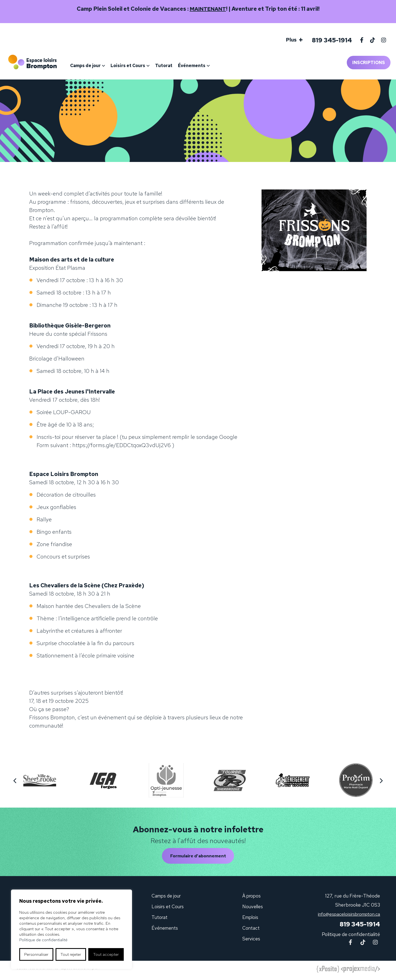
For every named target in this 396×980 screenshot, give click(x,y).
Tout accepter (106, 954)
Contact (251, 930)
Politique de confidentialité (351, 937)
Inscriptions (369, 63)
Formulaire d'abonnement (198, 857)
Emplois (250, 919)
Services (251, 941)
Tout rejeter (71, 954)
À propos (252, 898)
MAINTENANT (208, 9)
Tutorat (170, 66)
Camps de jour (92, 66)
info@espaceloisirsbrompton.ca (346, 916)
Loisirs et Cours (134, 66)
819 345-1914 (330, 40)
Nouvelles (253, 908)
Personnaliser (36, 954)
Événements (198, 66)
